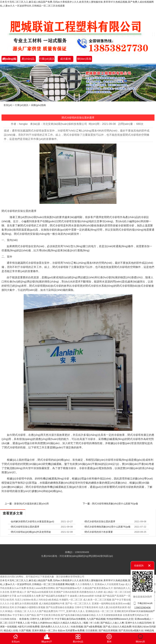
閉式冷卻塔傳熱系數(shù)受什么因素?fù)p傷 (115, 504)
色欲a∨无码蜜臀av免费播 (71, 630)
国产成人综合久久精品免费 (117, 627)
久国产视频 (25, 630)
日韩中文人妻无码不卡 (42, 619)
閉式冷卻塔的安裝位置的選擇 (100, 521)
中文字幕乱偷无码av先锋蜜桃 (70, 619)
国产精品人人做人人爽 (112, 623)
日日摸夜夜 (91, 630)
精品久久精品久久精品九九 (68, 623)
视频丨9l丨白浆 (91, 623)
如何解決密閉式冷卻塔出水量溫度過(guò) (32, 521)
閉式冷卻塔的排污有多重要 (98, 532)
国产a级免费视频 (93, 627)
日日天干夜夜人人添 (19, 623)
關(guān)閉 (149, 566)
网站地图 (70, 584)
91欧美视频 (77, 627)
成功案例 (65, 59)
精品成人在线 (11, 630)
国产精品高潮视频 (108, 630)
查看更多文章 (13, 513)
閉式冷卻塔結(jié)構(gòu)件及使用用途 (31, 532)
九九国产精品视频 (96, 619)
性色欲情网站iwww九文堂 (120, 619)
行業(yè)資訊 (47, 59)
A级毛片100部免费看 (29, 627)
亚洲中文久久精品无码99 (138, 623)
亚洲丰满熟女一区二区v (44, 630)
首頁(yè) (8, 105)
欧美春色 (24, 619)
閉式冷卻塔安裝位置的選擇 (25, 527)
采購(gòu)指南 (38, 105)
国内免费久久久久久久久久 (55, 627)
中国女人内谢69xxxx (41, 623)
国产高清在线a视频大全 (131, 630)
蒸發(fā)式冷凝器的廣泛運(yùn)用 (31, 504)
